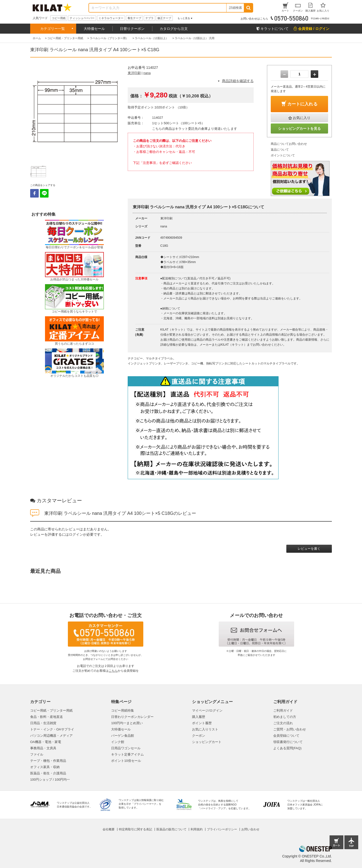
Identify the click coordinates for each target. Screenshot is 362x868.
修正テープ (164, 18)
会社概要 (109, 829)
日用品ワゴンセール (126, 748)
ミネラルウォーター (111, 18)
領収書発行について (288, 742)
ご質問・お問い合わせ (290, 729)
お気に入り (302, 118)
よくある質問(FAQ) (287, 748)
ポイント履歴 (202, 723)
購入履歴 (199, 717)
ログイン (76, 534)
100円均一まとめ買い (127, 723)
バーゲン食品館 (123, 736)
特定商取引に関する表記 (135, 829)
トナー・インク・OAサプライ (52, 729)
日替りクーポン (132, 29)
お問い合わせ (250, 829)
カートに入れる (302, 104)
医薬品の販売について (171, 829)
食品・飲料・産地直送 (47, 717)
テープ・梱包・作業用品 (48, 761)
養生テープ (134, 18)
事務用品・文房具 (43, 748)
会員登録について (286, 736)
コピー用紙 (59, 18)
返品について (280, 150)
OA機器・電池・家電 (46, 742)
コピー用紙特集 (123, 710)
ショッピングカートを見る (299, 129)
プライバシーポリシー (222, 829)
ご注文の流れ (283, 723)
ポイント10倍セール (126, 761)
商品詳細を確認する (238, 81)
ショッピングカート (207, 742)
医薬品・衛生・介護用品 (48, 773)
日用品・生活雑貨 (43, 723)
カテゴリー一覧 (53, 29)
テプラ (149, 18)
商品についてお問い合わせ (289, 144)
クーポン (199, 736)
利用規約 (197, 829)
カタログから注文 (174, 29)
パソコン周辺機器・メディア (51, 736)
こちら (113, 671)
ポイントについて (283, 155)
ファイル (37, 754)
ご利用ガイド (283, 710)
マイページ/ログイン (207, 710)
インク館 (118, 742)
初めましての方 (285, 717)
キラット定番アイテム (127, 754)
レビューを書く (309, 549)
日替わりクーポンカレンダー (132, 717)
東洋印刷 (134, 73)
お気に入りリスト (205, 729)
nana (147, 73)
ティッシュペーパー (82, 18)
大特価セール (94, 29)
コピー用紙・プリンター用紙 (51, 710)
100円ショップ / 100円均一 (50, 780)
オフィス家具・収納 (45, 767)
